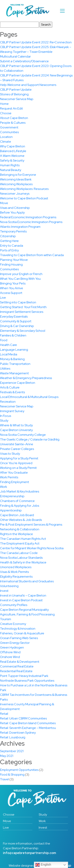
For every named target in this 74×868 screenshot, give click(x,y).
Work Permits (9, 477)
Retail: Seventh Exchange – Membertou (28, 728)
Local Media (9, 354)
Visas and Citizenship (15, 208)
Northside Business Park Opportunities (27, 681)
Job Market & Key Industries (20, 491)
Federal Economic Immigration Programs (28, 217)
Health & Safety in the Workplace (23, 562)
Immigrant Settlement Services (22, 312)
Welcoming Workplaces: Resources (24, 189)
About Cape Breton (14, 118)
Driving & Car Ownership (17, 326)
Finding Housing (11, 264)
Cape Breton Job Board (17, 515)
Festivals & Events (12, 392)
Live (3, 298)
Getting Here (9, 241)
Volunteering (9, 586)
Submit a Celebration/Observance (24, 61)
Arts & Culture (10, 387)
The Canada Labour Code (19, 553)
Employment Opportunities (19, 770)
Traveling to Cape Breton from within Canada (32, 255)
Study (4, 421)
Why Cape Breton (13, 146)
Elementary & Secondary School (23, 331)
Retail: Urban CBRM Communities (23, 718)
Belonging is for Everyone (18, 175)
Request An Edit (11, 108)
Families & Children (13, 335)
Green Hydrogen (12, 647)
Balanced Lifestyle (13, 151)
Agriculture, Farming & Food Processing (27, 614)
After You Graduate (14, 473)
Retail (4, 714)
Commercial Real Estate (17, 666)
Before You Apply (12, 212)
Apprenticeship (11, 510)
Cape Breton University (16, 430)
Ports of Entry (9, 250)
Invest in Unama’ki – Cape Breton (23, 595)
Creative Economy (13, 624)
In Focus (6, 416)
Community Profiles (14, 605)
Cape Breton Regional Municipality (24, 610)
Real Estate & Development (20, 662)
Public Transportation (15, 364)
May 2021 (7, 756)
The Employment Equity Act (20, 543)
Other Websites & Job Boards (21, 520)
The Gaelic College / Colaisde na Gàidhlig (30, 439)
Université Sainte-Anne (17, 444)
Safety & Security (12, 160)
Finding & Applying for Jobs (20, 506)
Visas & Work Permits (14, 572)
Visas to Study (10, 454)
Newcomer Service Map (17, 99)
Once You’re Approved (16, 463)
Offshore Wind (10, 652)
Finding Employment (15, 482)
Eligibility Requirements (16, 577)
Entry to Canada (12, 246)
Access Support (11, 293)
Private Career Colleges (17, 449)
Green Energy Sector (15, 643)
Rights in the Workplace (16, 534)
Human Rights (10, 165)
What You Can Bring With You (20, 279)
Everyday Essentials (14, 316)
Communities (9, 132)
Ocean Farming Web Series (19, 638)
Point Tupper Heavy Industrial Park (24, 676)
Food (4, 340)
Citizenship (8, 236)
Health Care (8, 345)
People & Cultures (13, 123)
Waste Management (14, 373)
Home (4, 104)
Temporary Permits (13, 231)
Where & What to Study (16, 425)
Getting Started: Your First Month (23, 307)
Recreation (8, 402)
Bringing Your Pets (13, 283)
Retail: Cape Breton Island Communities (28, 723)
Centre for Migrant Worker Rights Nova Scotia (32, 548)
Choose (6, 113)
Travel (4, 779)
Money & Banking (12, 359)
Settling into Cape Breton (18, 302)
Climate (6, 142)
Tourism (6, 619)
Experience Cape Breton (18, 383)
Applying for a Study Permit (19, 458)
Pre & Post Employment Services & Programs (31, 525)
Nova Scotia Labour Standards (21, 558)
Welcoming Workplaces (16, 184)
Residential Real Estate (16, 671)
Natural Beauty (11, 170)
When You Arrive (12, 288)
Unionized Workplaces (16, 567)
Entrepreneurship (12, 496)
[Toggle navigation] (62, 11)
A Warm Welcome (12, 156)
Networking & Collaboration (20, 529)
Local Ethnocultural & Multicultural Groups (29, 397)
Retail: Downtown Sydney (18, 733)
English (43, 865)
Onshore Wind (10, 657)
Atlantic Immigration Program (20, 227)
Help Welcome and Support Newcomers (28, 85)
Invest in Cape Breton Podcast (21, 600)
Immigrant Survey (12, 411)
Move (4, 203)
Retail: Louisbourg (13, 737)
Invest (4, 591)
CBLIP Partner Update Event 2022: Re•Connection (36, 42)
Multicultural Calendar (15, 56)
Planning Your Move (14, 260)
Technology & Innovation (18, 629)
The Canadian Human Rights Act (23, 539)
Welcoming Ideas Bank (16, 179)
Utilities (5, 368)
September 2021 (12, 751)
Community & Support (16, 321)
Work (4, 487)
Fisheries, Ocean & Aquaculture (22, 633)
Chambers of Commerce (17, 501)
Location (6, 137)
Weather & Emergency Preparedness (26, 378)
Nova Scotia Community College (23, 435)
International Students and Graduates (27, 581)
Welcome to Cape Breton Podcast (24, 198)
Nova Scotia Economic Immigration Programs (31, 222)
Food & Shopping (12, 775)
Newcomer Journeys (15, 194)
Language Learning (14, 350)
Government (9, 127)
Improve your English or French (21, 274)
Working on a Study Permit (18, 468)
